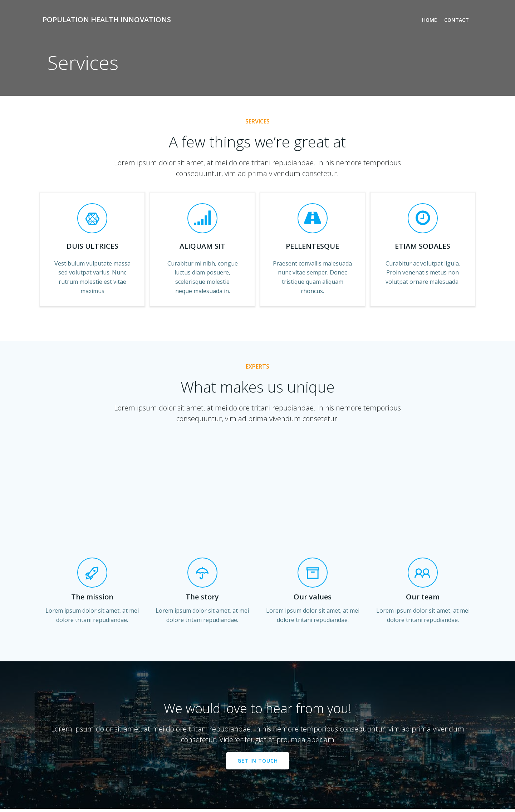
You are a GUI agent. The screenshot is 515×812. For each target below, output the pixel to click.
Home (430, 20)
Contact (457, 20)
